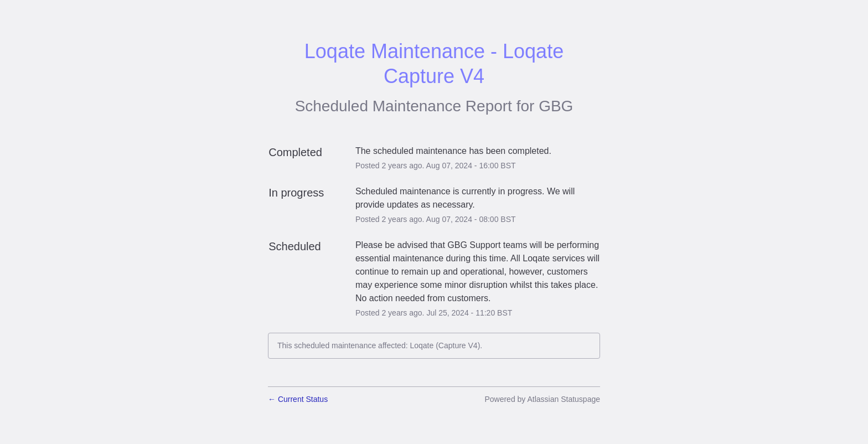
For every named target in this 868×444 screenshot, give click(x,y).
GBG (556, 106)
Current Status (298, 399)
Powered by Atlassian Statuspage (542, 399)
